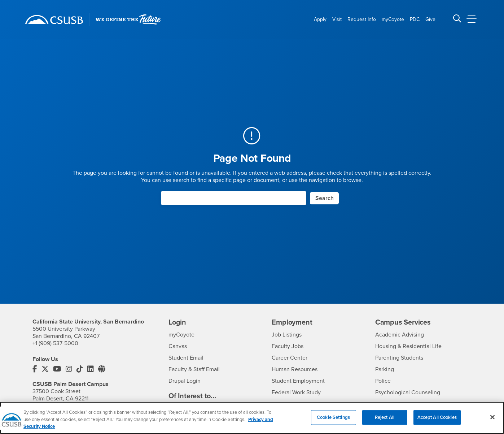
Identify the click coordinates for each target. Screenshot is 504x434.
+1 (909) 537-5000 (55, 343)
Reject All (385, 423)
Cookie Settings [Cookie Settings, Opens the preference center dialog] (333, 423)
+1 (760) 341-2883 (54, 406)
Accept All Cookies (437, 423)
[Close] (492, 423)
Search (325, 198)
